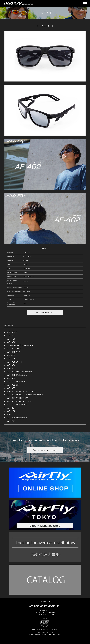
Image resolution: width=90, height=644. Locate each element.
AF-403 (11, 339)
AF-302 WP (14, 352)
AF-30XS (12, 332)
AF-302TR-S (14, 349)
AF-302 (11, 378)
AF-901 (11, 421)
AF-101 (11, 414)
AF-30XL (12, 336)
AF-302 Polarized (17, 382)
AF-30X (11, 342)
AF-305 (11, 359)
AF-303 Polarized (17, 375)
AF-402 (11, 355)
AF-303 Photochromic (20, 372)
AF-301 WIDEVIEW (18, 398)
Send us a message (45, 450)
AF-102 (11, 411)
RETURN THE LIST (45, 313)
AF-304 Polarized (17, 418)
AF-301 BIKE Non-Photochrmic (25, 395)
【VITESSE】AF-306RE (20, 346)
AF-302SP (13, 385)
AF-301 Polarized (17, 405)
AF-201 (11, 408)
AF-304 (11, 365)
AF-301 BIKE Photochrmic (22, 391)
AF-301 (11, 388)
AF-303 (11, 368)
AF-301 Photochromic (20, 401)
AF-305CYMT (15, 362)
